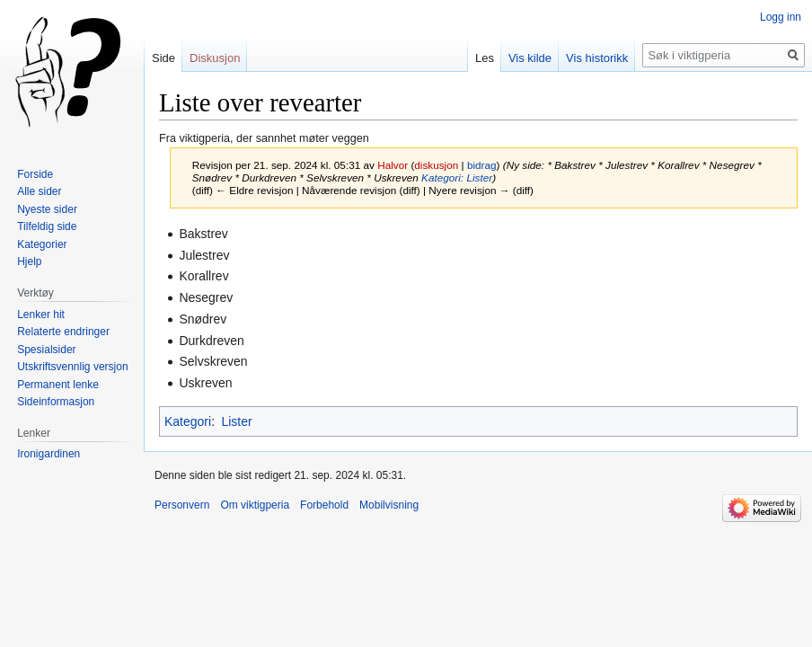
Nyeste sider (47, 209)
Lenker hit (41, 315)
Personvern (182, 505)
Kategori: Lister (457, 177)
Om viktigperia (255, 505)
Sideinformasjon (56, 402)
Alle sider (39, 191)
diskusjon (436, 165)
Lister (236, 421)
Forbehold (324, 505)
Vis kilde (530, 58)
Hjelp (29, 261)
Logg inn (781, 17)
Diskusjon (215, 58)
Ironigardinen (49, 454)
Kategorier (42, 244)
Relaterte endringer (63, 332)
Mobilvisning (389, 505)
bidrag (482, 165)
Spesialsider (46, 350)
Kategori (188, 421)
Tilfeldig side (47, 226)
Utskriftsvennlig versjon (72, 367)
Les (485, 58)
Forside (35, 174)
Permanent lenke (58, 385)
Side (163, 58)
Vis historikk (597, 58)
